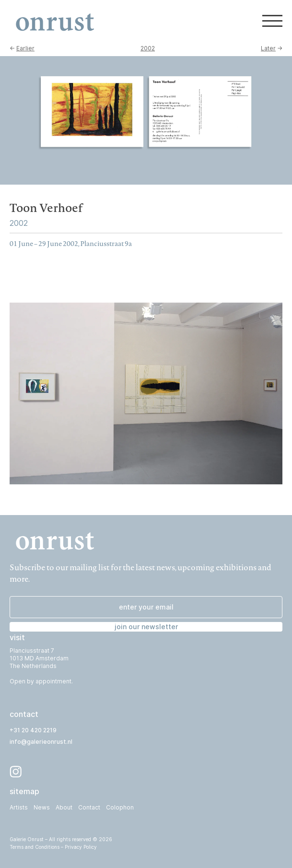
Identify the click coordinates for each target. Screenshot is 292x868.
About (64, 807)
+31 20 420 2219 (33, 730)
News (42, 807)
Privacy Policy (81, 847)
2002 (148, 48)
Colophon (120, 807)
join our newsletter (146, 627)
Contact (89, 807)
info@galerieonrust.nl (41, 742)
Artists (19, 807)
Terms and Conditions (35, 847)
